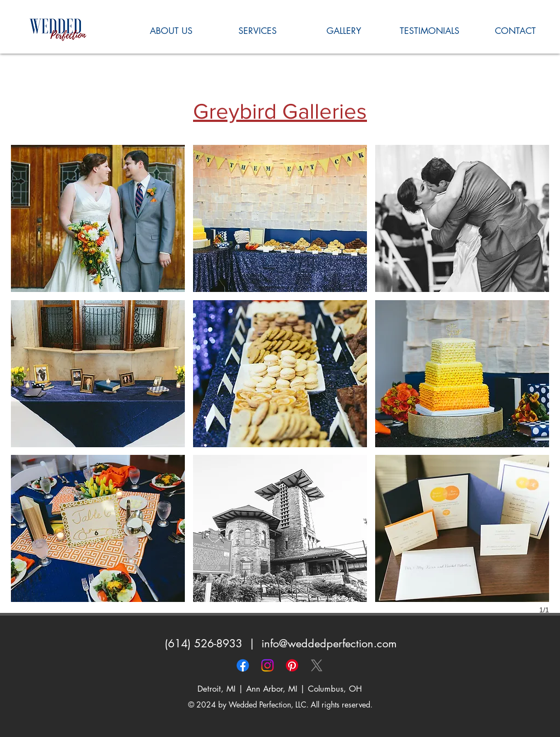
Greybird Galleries (280, 111)
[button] (98, 218)
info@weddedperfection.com (329, 644)
